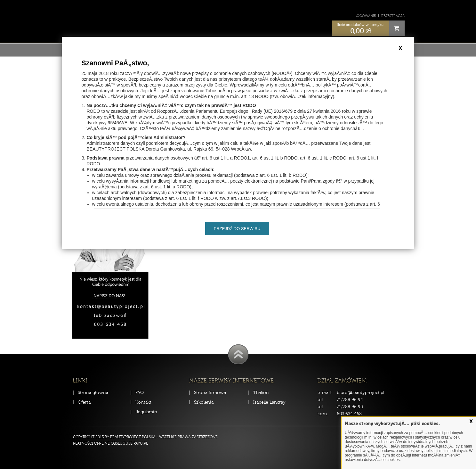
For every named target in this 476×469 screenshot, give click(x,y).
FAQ (140, 393)
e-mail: (325, 393)
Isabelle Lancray (269, 402)
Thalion (261, 393)
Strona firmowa (210, 393)
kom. (323, 414)
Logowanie (365, 16)
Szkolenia (204, 402)
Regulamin (146, 412)
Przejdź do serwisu (237, 229)
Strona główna (93, 393)
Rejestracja (393, 16)
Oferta (84, 402)
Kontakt (143, 402)
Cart (397, 28)
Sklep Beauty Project (238, 20)
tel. (321, 400)
